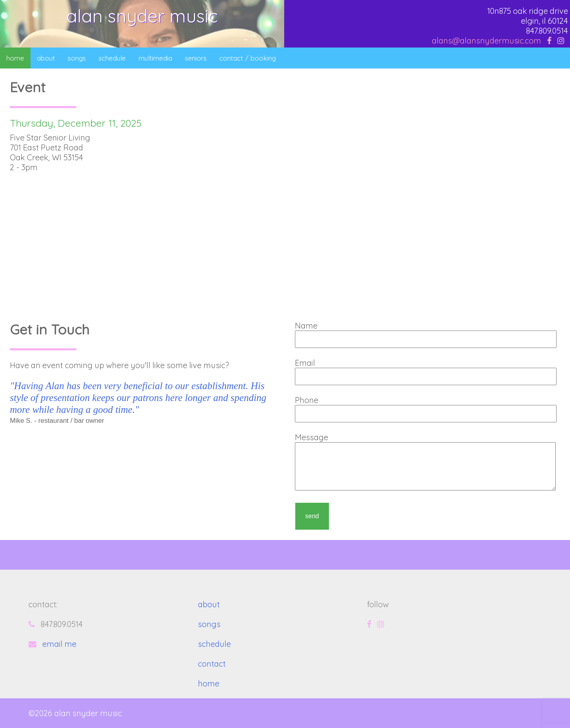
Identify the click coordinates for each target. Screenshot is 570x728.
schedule (112, 58)
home (15, 58)
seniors (196, 58)
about (46, 58)
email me (59, 644)
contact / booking (248, 58)
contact (212, 664)
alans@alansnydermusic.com (486, 41)
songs (77, 58)
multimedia (155, 58)
